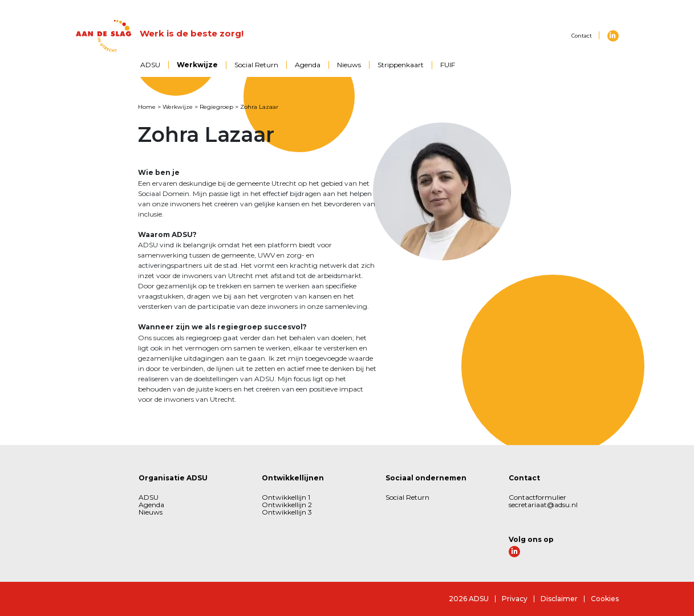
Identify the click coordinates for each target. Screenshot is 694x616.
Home (147, 107)
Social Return (256, 65)
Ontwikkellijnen (293, 478)
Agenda (308, 65)
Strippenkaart (401, 65)
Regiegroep (216, 107)
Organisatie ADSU (173, 478)
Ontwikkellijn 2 (287, 505)
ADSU (150, 65)
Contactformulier (537, 497)
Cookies (605, 599)
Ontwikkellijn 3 (287, 512)
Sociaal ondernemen (426, 478)
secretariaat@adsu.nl (543, 505)
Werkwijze (197, 65)
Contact (582, 36)
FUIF (448, 65)
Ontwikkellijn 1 (286, 497)
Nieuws (349, 65)
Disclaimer (559, 599)
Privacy (515, 599)
